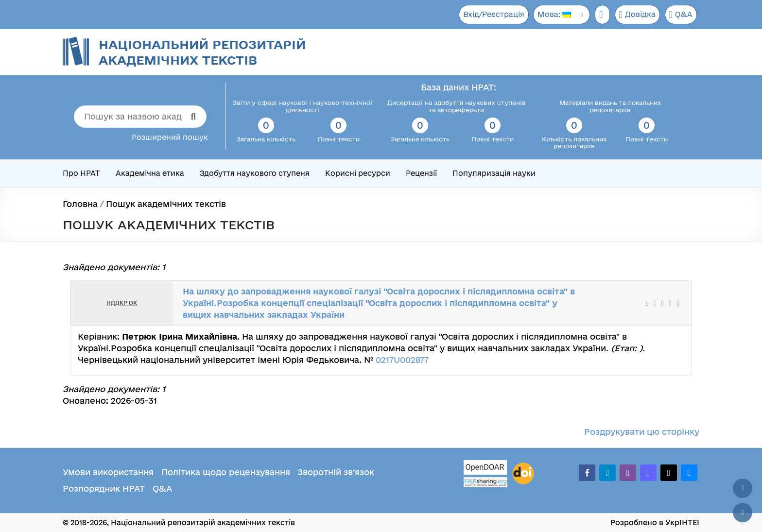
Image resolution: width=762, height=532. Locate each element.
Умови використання (108, 472)
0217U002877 (402, 360)
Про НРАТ (81, 173)
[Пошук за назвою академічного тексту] (140, 117)
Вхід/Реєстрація (489, 14)
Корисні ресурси (358, 173)
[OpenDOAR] (485, 469)
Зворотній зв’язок (336, 472)
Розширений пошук (170, 137)
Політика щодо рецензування (226, 472)
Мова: (551, 14)
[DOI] (523, 474)
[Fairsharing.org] (485, 482)
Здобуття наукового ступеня (255, 173)
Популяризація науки (494, 173)
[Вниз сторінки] (743, 513)
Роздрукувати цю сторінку (642, 432)
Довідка (635, 15)
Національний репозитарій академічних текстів (202, 52)
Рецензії (421, 173)
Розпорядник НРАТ (104, 489)
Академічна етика (150, 173)
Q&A (680, 15)
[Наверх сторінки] (743, 488)
